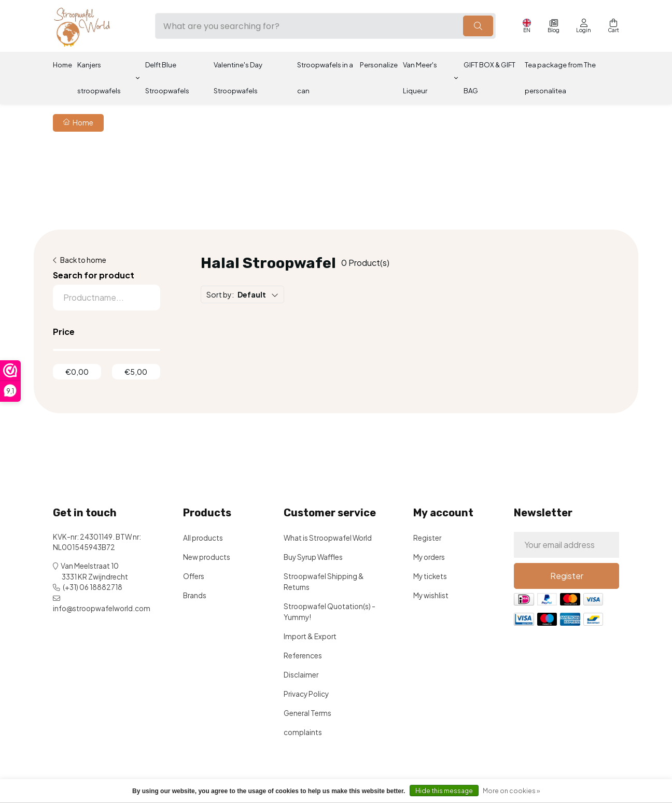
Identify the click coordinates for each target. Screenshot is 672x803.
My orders (429, 557)
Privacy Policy (306, 694)
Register (427, 538)
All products (203, 538)
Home (62, 65)
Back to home (83, 260)
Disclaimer (301, 675)
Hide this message (444, 791)
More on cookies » (511, 791)
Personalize (379, 65)
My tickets (430, 576)
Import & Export (310, 636)
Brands (195, 595)
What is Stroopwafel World (328, 538)
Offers (194, 576)
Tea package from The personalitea (560, 78)
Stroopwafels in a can (325, 78)
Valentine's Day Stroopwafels (238, 78)
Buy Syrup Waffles (313, 557)
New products (207, 557)
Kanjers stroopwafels (99, 78)
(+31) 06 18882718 (93, 587)
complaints (303, 732)
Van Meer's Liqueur (420, 78)
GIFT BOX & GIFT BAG (489, 78)
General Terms (307, 713)
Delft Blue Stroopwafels (167, 78)
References (303, 656)
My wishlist (431, 595)
